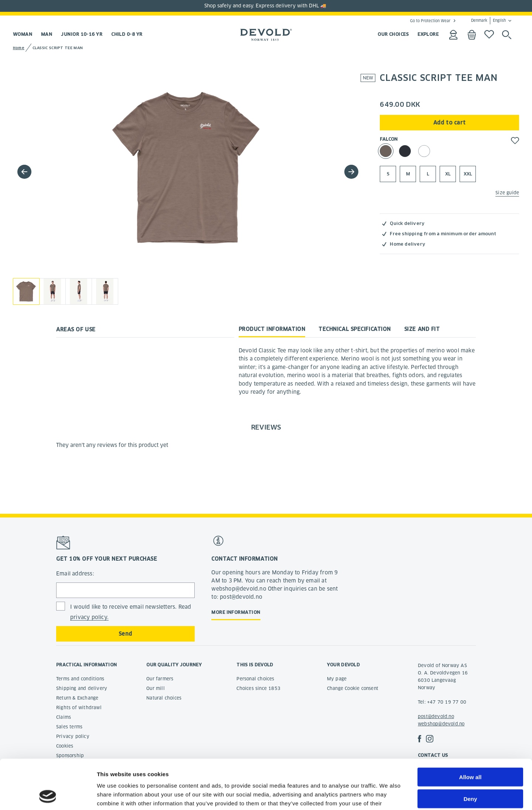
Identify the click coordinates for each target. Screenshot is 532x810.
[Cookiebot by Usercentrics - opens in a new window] (48, 796)
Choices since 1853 (258, 688)
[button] (351, 172)
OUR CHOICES (393, 34)
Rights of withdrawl (79, 708)
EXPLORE (428, 34)
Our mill (156, 688)
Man (47, 34)
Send (125, 634)
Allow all (470, 730)
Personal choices (255, 679)
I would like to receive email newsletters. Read (131, 612)
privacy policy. (89, 617)
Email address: (75, 574)
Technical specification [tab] (355, 329)
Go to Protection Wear (430, 21)
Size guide (507, 193)
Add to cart (450, 123)
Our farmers (160, 679)
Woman (23, 34)
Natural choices (164, 698)
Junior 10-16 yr (82, 34)
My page (337, 679)
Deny (470, 752)
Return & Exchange (77, 698)
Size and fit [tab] (422, 329)
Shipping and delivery (82, 688)
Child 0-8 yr (127, 34)
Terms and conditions (80, 679)
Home (19, 48)
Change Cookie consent (353, 688)
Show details (388, 795)
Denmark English (488, 21)
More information (236, 612)
